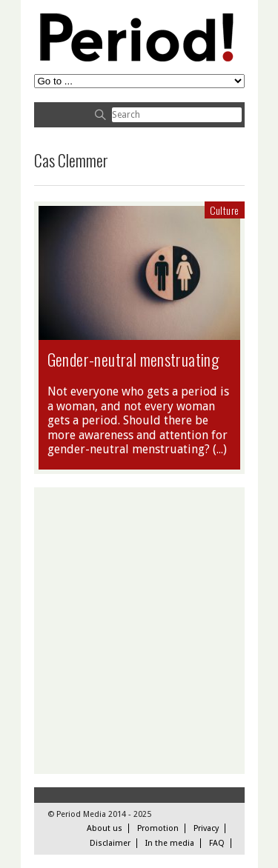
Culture (225, 210)
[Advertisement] (139, 631)
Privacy (206, 828)
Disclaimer (110, 843)
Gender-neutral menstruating (133, 359)
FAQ (217, 843)
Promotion (158, 828)
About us (105, 828)
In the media (170, 843)
